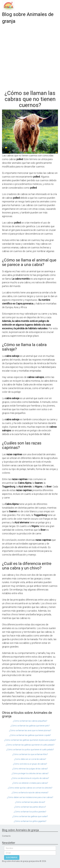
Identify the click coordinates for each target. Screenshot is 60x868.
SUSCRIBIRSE (12, 857)
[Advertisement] (30, 56)
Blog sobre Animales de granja (28, 18)
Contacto (6, 836)
